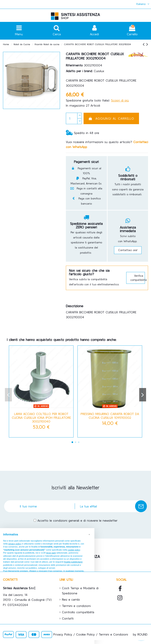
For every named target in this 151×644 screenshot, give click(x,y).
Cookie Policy (85, 634)
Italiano (143, 4)
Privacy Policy (63, 634)
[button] (89, 534)
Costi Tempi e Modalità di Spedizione (80, 591)
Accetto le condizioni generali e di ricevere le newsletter (77, 520)
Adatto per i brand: (79, 71)
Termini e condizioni (76, 606)
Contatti (68, 618)
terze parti (51, 553)
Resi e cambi (71, 599)
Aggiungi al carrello (111, 118)
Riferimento (74, 65)
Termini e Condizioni (113, 634)
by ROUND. (140, 634)
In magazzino (75, 105)
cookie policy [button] (74, 550)
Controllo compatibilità (78, 612)
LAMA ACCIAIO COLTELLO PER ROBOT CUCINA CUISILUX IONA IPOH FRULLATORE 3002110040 (41, 418)
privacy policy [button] (15, 544)
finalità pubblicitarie (73, 562)
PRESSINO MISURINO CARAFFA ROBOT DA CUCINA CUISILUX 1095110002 (110, 416)
